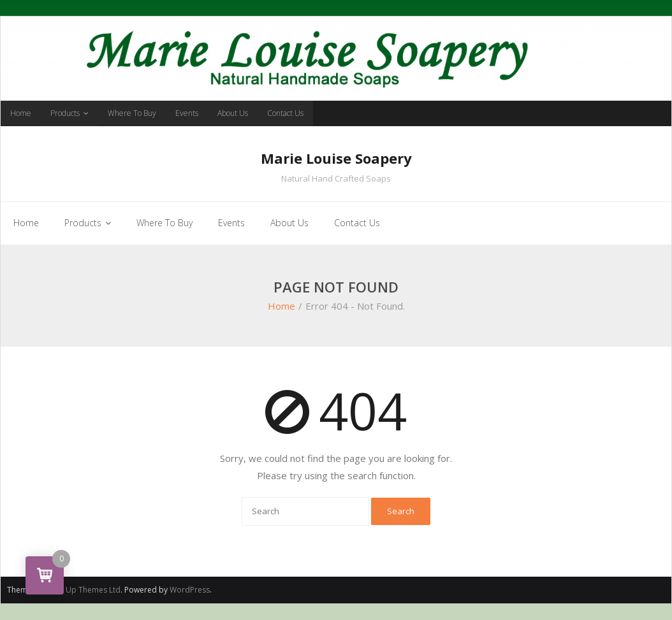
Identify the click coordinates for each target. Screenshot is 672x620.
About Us (233, 113)
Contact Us (285, 113)
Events (187, 113)
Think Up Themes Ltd (83, 590)
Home (21, 113)
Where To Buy (132, 113)
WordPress (190, 590)
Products (65, 113)
